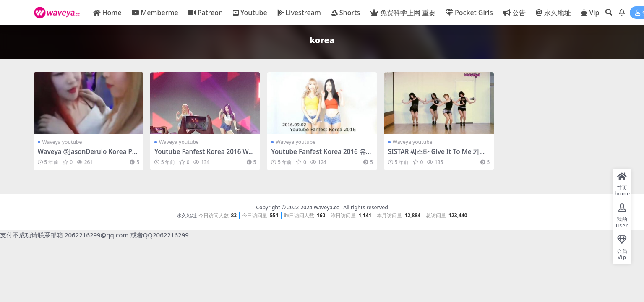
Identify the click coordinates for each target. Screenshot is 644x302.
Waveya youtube (62, 142)
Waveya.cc (326, 207)
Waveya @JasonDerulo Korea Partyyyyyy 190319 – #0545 (88, 155)
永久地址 (187, 215)
